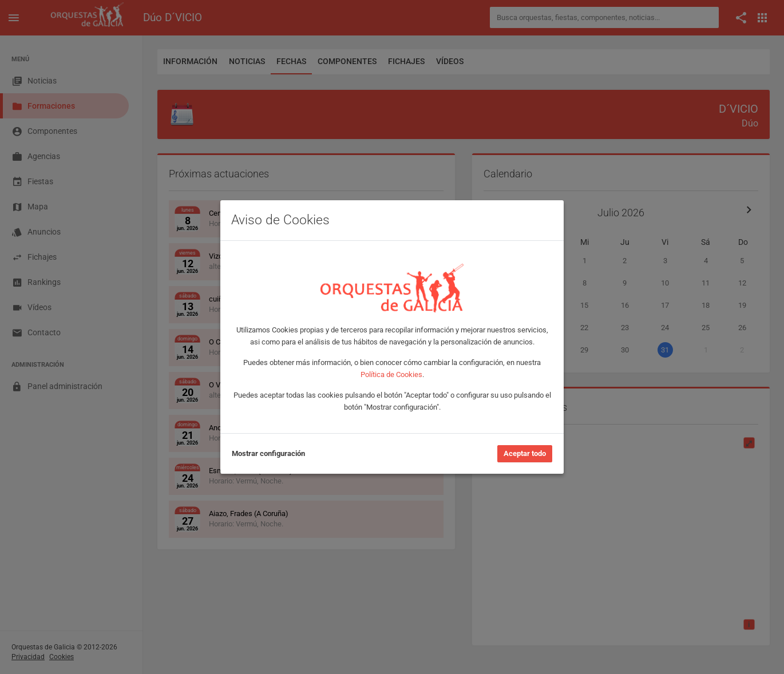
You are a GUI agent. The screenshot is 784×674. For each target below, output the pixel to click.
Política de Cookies (391, 374)
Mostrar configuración (268, 453)
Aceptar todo (525, 453)
